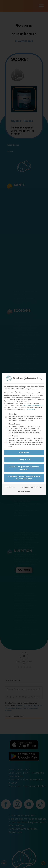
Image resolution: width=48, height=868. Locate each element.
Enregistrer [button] (24, 452)
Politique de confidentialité (33, 405)
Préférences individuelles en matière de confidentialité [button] (24, 478)
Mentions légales (24, 491)
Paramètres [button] (31, 410)
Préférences (10, 487)
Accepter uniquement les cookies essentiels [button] (24, 468)
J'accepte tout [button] (24, 460)
